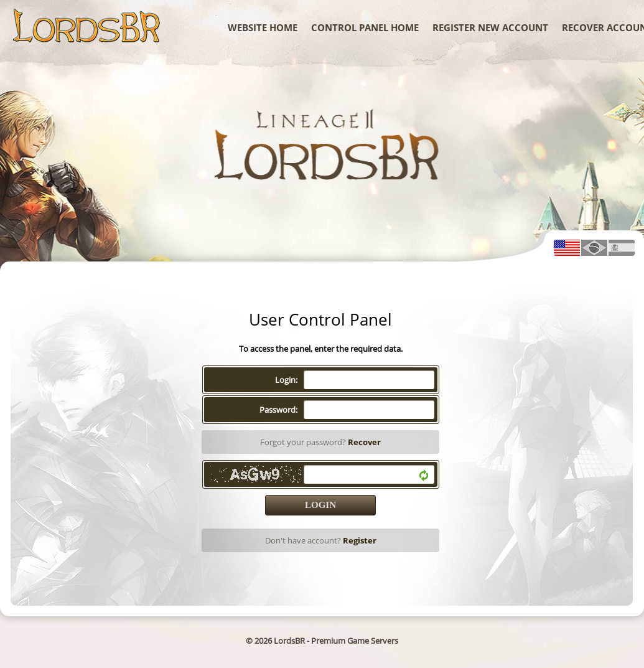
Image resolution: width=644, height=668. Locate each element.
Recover (364, 442)
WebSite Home (263, 27)
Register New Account (490, 27)
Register (360, 540)
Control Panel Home (365, 27)
